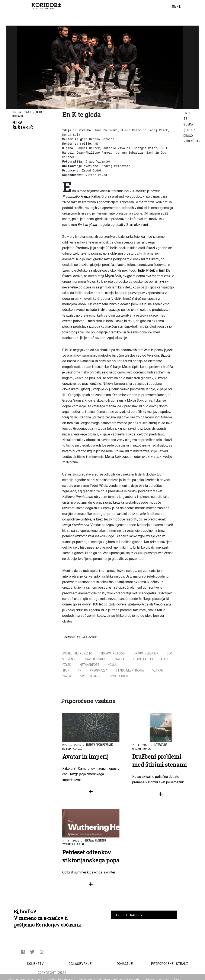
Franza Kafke (90, 197)
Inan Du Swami (96, 659)
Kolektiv (35, 963)
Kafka (120, 659)
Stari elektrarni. (137, 225)
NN (80, 670)
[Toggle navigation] (176, 6)
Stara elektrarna (130, 670)
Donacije (125, 963)
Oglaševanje (80, 963)
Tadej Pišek (146, 270)
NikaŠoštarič (23, 125)
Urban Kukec (142, 749)
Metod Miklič (72, 749)
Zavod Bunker (90, 676)
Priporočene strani (170, 963)
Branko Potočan (113, 653)
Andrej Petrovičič (77, 653)
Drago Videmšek (146, 653)
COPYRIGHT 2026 (52, 972)
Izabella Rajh (73, 844)
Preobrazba (99, 670)
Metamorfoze (89, 665)
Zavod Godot (119, 676)
